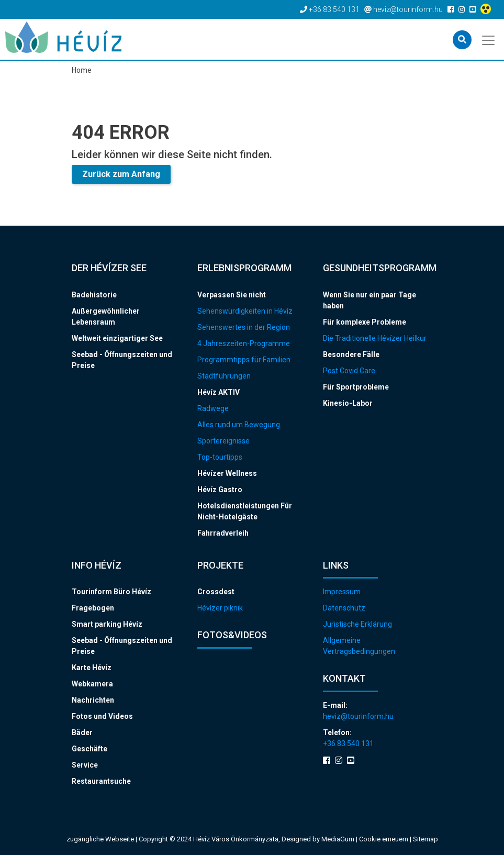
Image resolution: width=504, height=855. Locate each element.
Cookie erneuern (384, 839)
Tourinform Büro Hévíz (111, 592)
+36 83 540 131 (348, 743)
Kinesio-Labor (348, 403)
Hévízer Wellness (227, 473)
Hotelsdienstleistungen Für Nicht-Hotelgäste (245, 511)
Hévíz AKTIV (219, 392)
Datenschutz (344, 608)
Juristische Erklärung (357, 624)
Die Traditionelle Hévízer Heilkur (375, 338)
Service (85, 765)
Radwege (213, 408)
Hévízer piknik (220, 608)
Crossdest (216, 592)
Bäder (82, 732)
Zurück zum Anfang (121, 174)
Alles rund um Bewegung (239, 425)
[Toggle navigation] (489, 39)
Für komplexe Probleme (365, 322)
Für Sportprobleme (356, 387)
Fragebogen (93, 608)
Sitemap (425, 839)
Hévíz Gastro (220, 490)
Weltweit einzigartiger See (117, 338)
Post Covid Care (349, 371)
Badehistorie (94, 295)
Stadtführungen (224, 376)
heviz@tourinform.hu (358, 716)
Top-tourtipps (220, 457)
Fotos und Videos (102, 716)
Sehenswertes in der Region (244, 327)
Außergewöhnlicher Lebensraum (106, 317)
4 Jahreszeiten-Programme (244, 343)
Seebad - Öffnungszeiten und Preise (122, 360)
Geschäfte (89, 749)
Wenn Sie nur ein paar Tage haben (369, 300)
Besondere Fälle (351, 354)
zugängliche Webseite (100, 839)
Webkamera (92, 684)
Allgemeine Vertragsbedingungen (359, 646)
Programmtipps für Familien (244, 360)
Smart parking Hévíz (107, 624)
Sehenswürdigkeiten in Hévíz (245, 311)
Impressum (342, 592)
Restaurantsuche (101, 781)
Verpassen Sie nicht (232, 295)
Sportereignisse (223, 441)
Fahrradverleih (223, 533)
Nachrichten (93, 700)
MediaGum (338, 839)
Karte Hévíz (92, 668)
